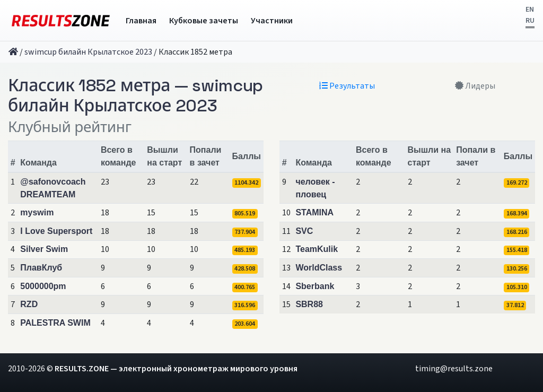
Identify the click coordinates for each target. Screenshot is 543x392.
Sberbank (315, 286)
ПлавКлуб (41, 268)
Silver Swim (44, 249)
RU (530, 21)
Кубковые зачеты (204, 21)
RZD (29, 304)
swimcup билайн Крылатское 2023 (88, 52)
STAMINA (314, 212)
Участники (272, 21)
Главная (141, 21)
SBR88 (309, 304)
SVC (304, 231)
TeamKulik (317, 249)
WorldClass (319, 268)
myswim (37, 212)
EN (530, 10)
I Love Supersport (56, 231)
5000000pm (43, 286)
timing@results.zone (454, 369)
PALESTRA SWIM (55, 323)
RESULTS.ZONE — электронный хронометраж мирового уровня (176, 369)
